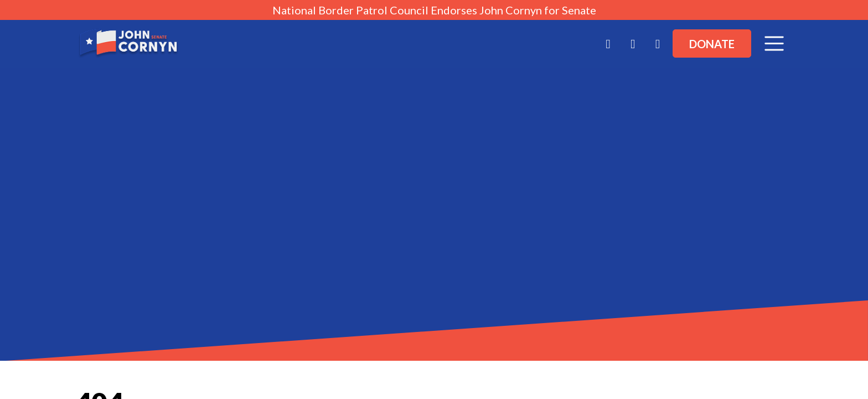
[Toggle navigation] (774, 44)
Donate (712, 44)
